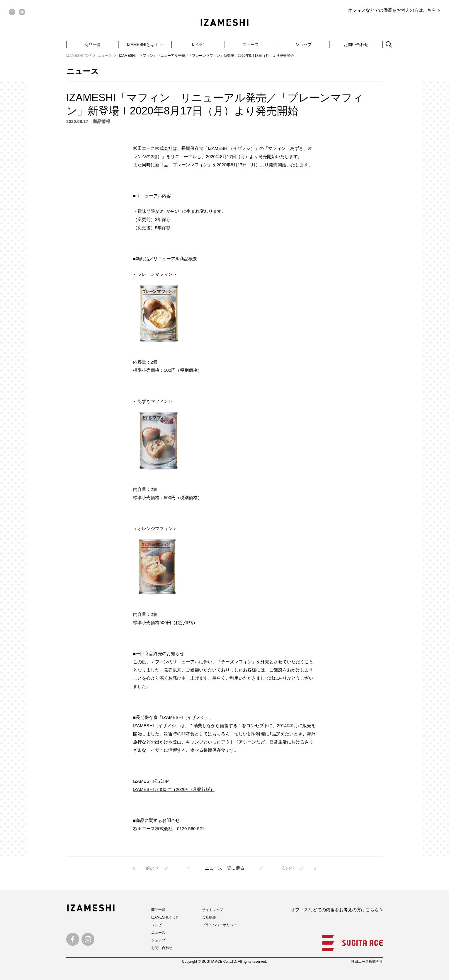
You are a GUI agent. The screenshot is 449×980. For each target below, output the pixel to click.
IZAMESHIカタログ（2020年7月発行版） (174, 789)
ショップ (303, 44)
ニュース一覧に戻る (225, 868)
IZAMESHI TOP (79, 56)
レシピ (198, 44)
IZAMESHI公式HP (151, 781)
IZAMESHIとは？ (165, 917)
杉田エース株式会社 (367, 962)
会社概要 (209, 917)
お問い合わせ (356, 44)
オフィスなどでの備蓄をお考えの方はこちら (392, 10)
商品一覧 (93, 44)
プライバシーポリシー (220, 925)
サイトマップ (212, 910)
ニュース (251, 44)
